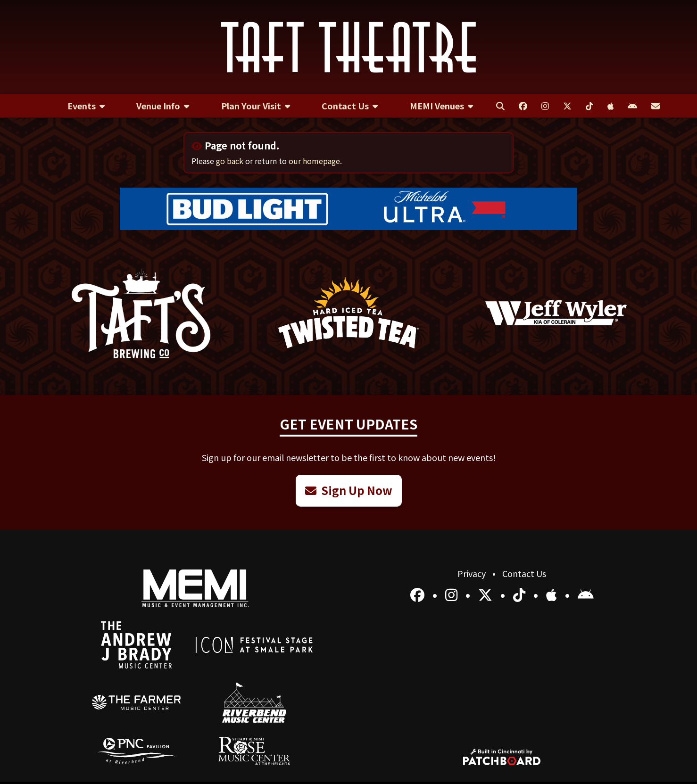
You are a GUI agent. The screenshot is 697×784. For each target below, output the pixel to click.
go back (230, 161)
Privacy (473, 573)
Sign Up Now (349, 490)
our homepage (314, 161)
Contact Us (524, 573)
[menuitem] (86, 106)
